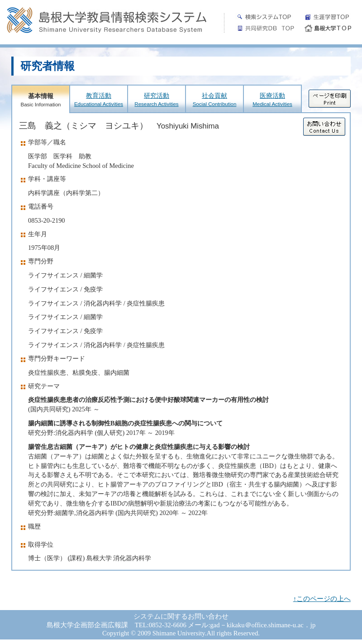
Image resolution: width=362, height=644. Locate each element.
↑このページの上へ (322, 599)
